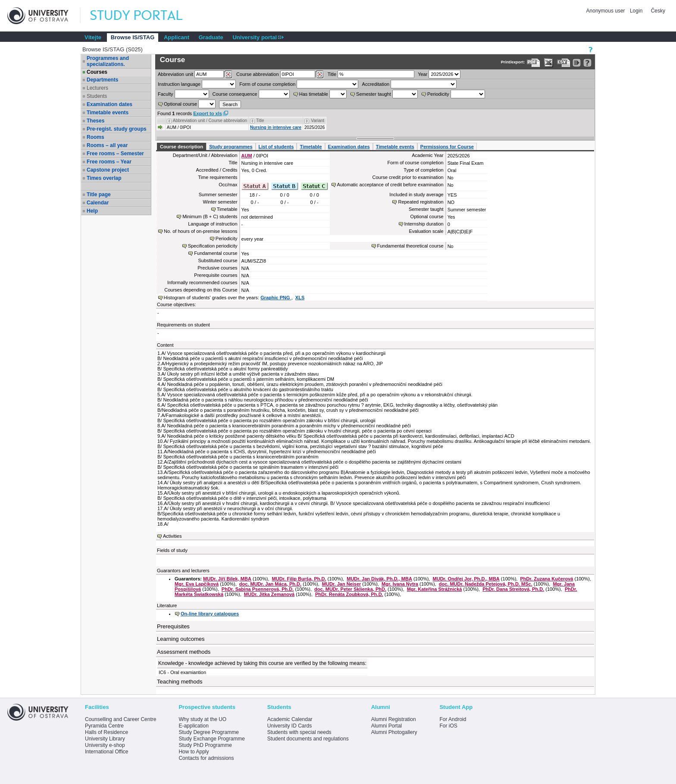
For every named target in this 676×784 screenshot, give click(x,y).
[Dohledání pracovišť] (228, 75)
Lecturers (97, 88)
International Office (107, 752)
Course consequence (235, 94)
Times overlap (104, 178)
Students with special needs (299, 732)
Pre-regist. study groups (117, 129)
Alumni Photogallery (394, 732)
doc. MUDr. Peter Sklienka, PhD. (350, 589)
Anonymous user (606, 11)
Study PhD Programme (205, 745)
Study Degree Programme (208, 732)
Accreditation (376, 84)
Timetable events (108, 113)
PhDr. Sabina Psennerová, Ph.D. (258, 589)
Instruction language (179, 84)
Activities (172, 536)
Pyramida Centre (104, 726)
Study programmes (231, 147)
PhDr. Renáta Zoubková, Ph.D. (349, 594)
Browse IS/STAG (133, 37)
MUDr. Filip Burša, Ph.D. (299, 579)
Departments (102, 80)
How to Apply (194, 752)
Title (332, 74)
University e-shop (105, 745)
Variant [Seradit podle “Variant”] (318, 121)
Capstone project (108, 170)
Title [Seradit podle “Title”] (260, 121)
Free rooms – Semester (115, 154)
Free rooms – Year (109, 162)
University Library (105, 739)
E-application (193, 726)
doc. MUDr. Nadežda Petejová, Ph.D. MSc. (486, 584)
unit (175, 74)
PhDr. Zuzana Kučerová (547, 579)
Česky (658, 11)
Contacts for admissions (206, 758)
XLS (300, 298)
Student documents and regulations (308, 739)
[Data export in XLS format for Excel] (549, 63)
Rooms (95, 137)
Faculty (165, 94)
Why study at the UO (202, 719)
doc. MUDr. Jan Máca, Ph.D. (270, 584)
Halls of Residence (106, 732)
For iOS (448, 726)
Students (97, 96)
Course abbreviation (257, 74)
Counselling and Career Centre (120, 719)
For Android (453, 719)
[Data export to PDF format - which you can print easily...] (534, 63)
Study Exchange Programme (211, 739)
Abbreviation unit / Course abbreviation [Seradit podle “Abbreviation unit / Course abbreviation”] (210, 121)
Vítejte (93, 37)
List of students (276, 147)
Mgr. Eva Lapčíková (197, 584)
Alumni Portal (387, 726)
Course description (182, 147)
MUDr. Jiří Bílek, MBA (227, 579)
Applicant (177, 37)
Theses (95, 121)
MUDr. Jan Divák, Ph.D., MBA (379, 579)
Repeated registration (421, 202)
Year (422, 74)
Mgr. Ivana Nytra (400, 584)
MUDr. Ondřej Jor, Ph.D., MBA (466, 579)
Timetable (311, 147)
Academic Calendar (290, 719)
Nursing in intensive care (276, 127)
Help (92, 211)
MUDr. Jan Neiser (341, 584)
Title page (99, 194)
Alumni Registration (394, 719)
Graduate (211, 37)
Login (636, 11)
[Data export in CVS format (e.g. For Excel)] (564, 63)
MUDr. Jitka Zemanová (269, 594)
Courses (97, 72)
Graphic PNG (276, 298)
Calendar (98, 203)
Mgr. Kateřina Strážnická (435, 589)
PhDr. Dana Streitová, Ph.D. (513, 589)
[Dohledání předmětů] (320, 75)
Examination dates (110, 104)
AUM (247, 156)
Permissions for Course (447, 147)
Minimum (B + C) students (210, 216)
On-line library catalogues (210, 614)
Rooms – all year (107, 145)
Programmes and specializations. (108, 61)
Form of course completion (267, 84)
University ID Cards (289, 726)
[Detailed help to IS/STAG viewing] (587, 63)
